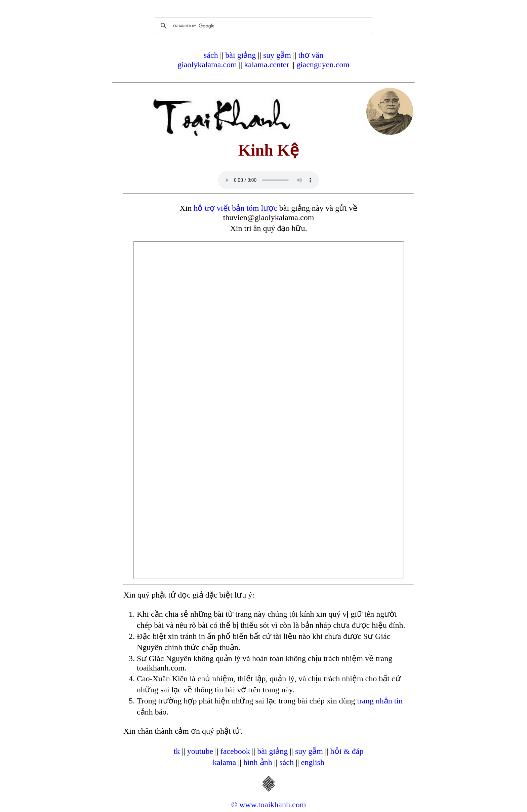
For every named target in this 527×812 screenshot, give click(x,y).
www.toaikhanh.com (273, 805)
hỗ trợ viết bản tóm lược (235, 208)
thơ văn (311, 55)
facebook (235, 751)
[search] (262, 26)
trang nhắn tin (380, 701)
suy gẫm (277, 55)
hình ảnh (258, 762)
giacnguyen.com (323, 65)
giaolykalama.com (207, 65)
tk (177, 751)
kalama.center (267, 65)
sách (211, 55)
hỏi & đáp (347, 751)
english (313, 762)
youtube (200, 751)
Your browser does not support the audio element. (269, 180)
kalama (224, 762)
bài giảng (240, 55)
